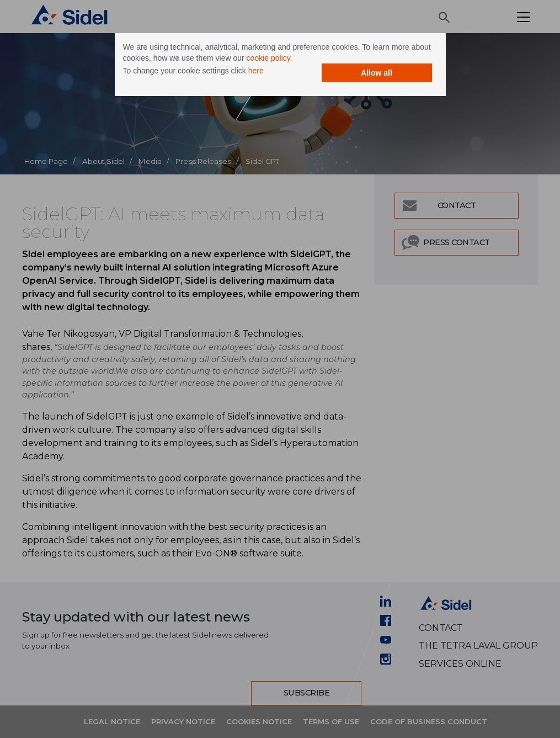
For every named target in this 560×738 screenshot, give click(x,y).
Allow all (377, 73)
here (256, 71)
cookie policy (268, 58)
